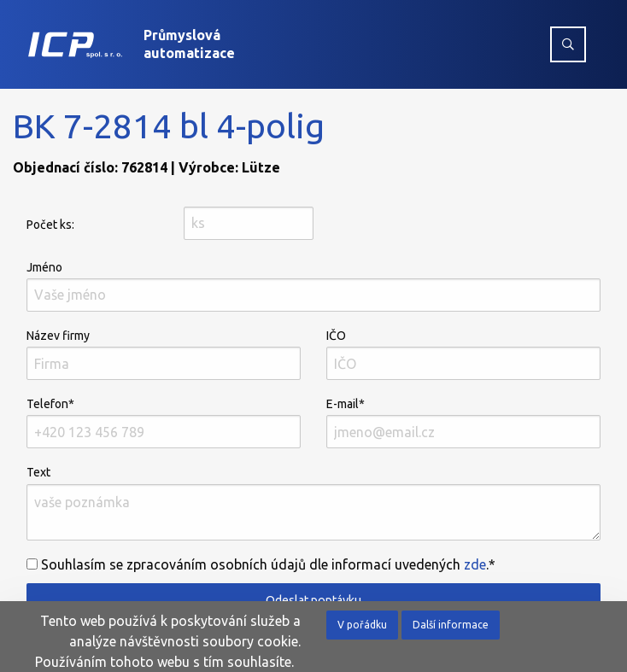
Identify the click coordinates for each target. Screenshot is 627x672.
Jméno (313, 286)
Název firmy (164, 354)
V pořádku (362, 625)
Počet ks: (50, 225)
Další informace (451, 625)
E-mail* (463, 423)
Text (313, 503)
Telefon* (164, 423)
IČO (463, 354)
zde (475, 564)
